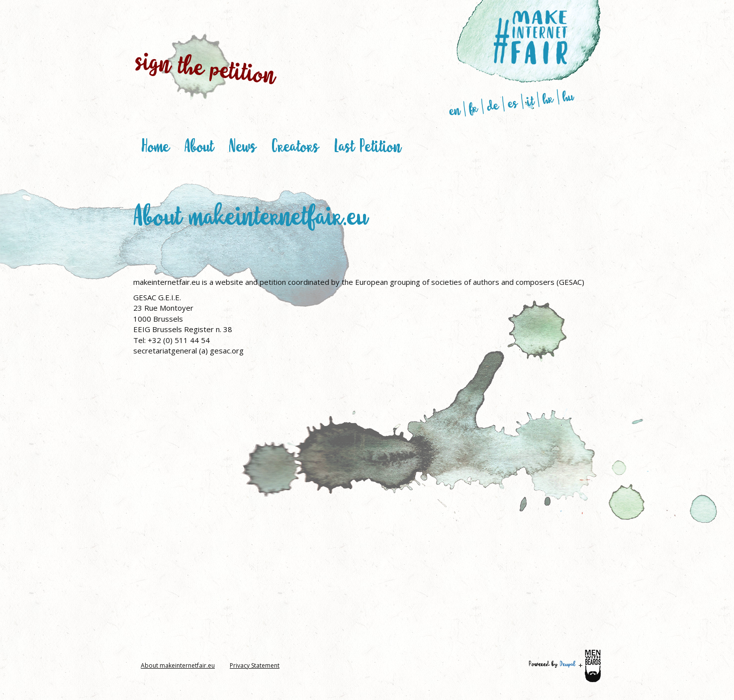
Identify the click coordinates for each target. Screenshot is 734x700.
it (530, 100)
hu (568, 96)
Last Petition (367, 145)
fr (473, 108)
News (242, 145)
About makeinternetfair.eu (178, 665)
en (455, 110)
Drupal (567, 664)
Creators (295, 145)
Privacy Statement (255, 665)
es (513, 103)
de (493, 105)
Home (155, 145)
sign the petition (206, 67)
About (199, 145)
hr (548, 98)
